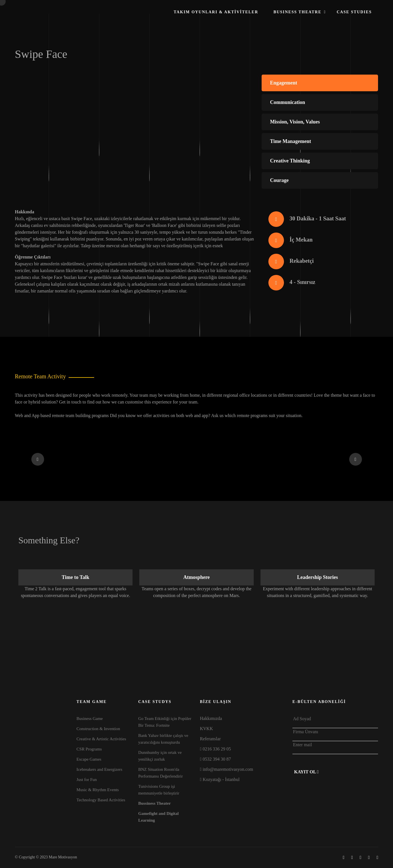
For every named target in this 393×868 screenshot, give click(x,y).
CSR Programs (89, 749)
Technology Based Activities (101, 800)
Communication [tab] (288, 102)
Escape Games (89, 759)
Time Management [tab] (291, 141)
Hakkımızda (211, 718)
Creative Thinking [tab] (290, 161)
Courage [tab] (279, 180)
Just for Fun (87, 780)
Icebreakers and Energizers (99, 769)
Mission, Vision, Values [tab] (295, 122)
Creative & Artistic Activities (101, 739)
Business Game (90, 719)
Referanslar (210, 739)
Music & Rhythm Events (98, 790)
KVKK (206, 729)
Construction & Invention (98, 729)
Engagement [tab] (284, 83)
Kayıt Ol (306, 772)
